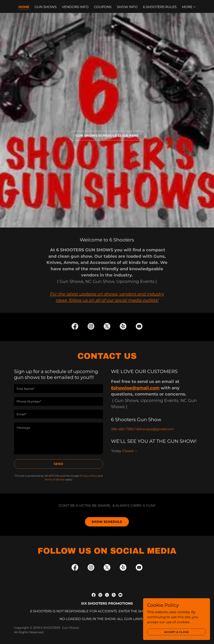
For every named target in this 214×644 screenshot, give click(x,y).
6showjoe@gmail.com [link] (155, 429)
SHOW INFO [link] (127, 7)
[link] (75, 327)
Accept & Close (177, 637)
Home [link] (24, 7)
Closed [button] (128, 451)
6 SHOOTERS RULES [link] (160, 7)
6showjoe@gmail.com (135, 388)
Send (59, 464)
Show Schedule (107, 522)
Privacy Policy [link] (88, 476)
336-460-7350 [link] (122, 429)
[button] (189, 7)
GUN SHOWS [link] (46, 7)
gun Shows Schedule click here (107, 136)
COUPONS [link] (103, 7)
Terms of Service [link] (55, 479)
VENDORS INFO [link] (75, 7)
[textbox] (59, 389)
